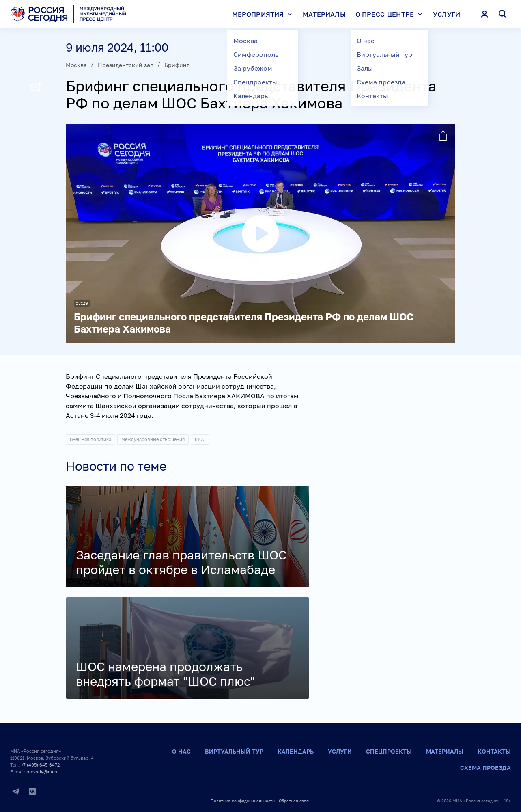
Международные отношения (153, 439)
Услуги (447, 14)
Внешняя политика (90, 439)
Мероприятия (264, 14)
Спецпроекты (389, 751)
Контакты (494, 751)
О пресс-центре (391, 14)
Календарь (296, 751)
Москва (76, 65)
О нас (181, 751)
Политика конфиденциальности (243, 801)
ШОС (200, 439)
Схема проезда (485, 768)
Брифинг (177, 65)
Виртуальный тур (234, 751)
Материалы (324, 14)
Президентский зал (126, 65)
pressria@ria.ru (43, 772)
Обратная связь (295, 801)
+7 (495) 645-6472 (40, 765)
